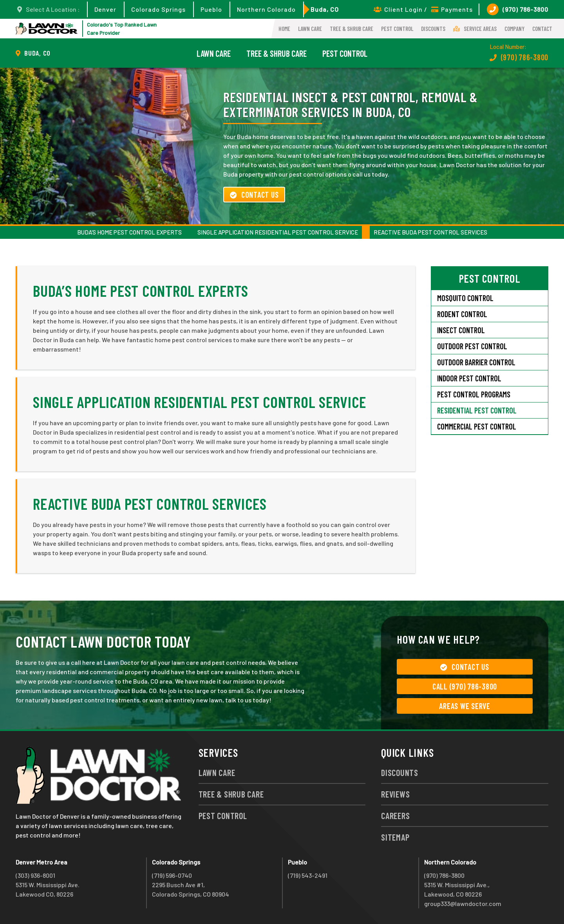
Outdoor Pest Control (472, 346)
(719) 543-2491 (308, 875)
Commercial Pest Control (477, 426)
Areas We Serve (465, 706)
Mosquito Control (465, 298)
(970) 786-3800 (518, 9)
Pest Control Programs (474, 394)
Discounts (433, 29)
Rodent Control (462, 314)
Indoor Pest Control (469, 378)
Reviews (395, 794)
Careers (395, 816)
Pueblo (211, 9)
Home (284, 29)
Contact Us (254, 195)
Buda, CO (325, 9)
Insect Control (461, 330)
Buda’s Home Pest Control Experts (129, 232)
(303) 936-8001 (35, 875)
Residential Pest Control (477, 410)
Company (514, 29)
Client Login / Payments (423, 9)
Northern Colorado (266, 9)
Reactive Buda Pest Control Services (430, 232)
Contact (542, 29)
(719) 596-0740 (172, 875)
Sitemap (395, 837)
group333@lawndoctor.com (463, 903)
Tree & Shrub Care (352, 29)
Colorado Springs (158, 9)
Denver (105, 9)
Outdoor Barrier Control (476, 362)
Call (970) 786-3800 (465, 686)
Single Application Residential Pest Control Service (278, 232)
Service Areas (475, 29)
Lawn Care (310, 29)
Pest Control (397, 29)
